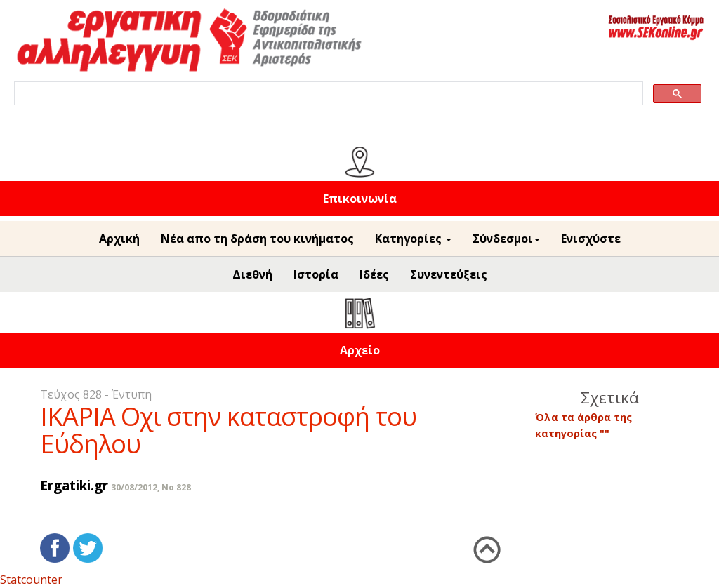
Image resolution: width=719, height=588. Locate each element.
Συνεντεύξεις (449, 274)
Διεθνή (252, 274)
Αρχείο (360, 350)
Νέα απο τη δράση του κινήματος (257, 239)
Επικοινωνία (360, 199)
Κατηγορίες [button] (413, 239)
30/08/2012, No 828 (151, 487)
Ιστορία (316, 274)
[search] (327, 94)
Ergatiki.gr (74, 485)
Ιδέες (374, 274)
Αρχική (119, 239)
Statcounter (31, 580)
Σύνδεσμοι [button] (506, 239)
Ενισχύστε (591, 239)
